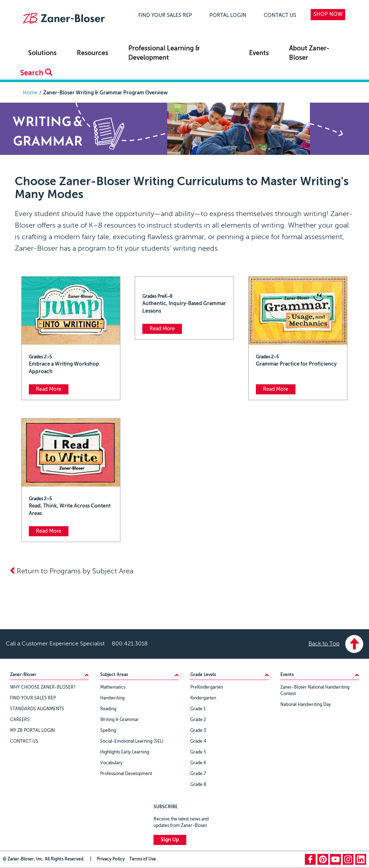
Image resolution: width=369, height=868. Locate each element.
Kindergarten (203, 698)
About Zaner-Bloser (309, 53)
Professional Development (126, 774)
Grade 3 (198, 731)
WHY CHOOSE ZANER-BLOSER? (43, 688)
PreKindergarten (207, 688)
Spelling (108, 731)
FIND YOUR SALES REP (165, 15)
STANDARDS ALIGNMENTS (37, 709)
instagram (348, 859)
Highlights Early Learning (125, 752)
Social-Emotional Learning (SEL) (132, 742)
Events (259, 53)
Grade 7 (198, 774)
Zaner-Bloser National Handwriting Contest (315, 691)
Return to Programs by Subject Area (71, 572)
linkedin (361, 859)
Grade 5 (198, 752)
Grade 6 (198, 763)
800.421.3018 (130, 644)
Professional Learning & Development (164, 53)
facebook (310, 859)
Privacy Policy (111, 859)
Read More (49, 389)
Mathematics (113, 688)
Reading (108, 709)
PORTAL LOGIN (228, 15)
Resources (92, 53)
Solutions (42, 53)
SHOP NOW (328, 14)
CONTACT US (280, 15)
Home (30, 93)
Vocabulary (111, 763)
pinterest (323, 859)
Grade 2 (198, 720)
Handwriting (112, 698)
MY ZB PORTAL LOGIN (32, 731)
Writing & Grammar (119, 720)
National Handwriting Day (306, 705)
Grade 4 (198, 742)
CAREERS (20, 720)
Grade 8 (198, 785)
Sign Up (170, 840)
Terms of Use (143, 859)
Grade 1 (198, 709)
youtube (335, 859)
